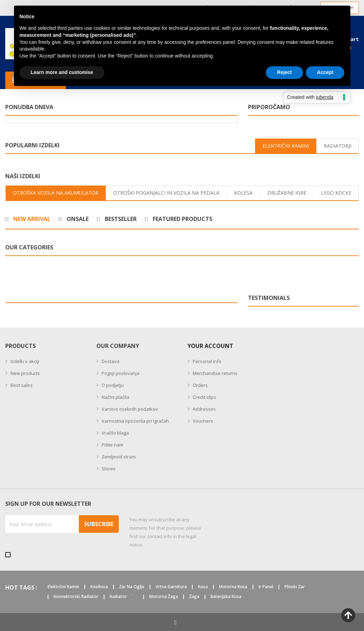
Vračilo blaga (115, 433)
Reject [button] (284, 72)
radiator (118, 597)
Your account (210, 346)
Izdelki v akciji (24, 361)
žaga (194, 597)
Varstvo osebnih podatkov (129, 409)
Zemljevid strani (118, 457)
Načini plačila (115, 397)
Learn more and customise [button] (62, 72)
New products (25, 373)
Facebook (176, 622)
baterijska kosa (226, 597)
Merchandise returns (215, 373)
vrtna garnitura (171, 587)
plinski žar (295, 587)
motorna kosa (233, 587)
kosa (203, 587)
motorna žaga (164, 597)
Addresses (204, 409)
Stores (108, 469)
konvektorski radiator (76, 597)
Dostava (110, 361)
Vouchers (202, 421)
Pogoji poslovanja (120, 373)
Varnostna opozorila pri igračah (135, 421)
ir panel (266, 587)
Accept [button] (325, 72)
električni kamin (63, 587)
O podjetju (112, 385)
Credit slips (204, 397)
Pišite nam (112, 445)
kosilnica (99, 587)
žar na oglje (132, 587)
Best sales (21, 385)
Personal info (207, 361)
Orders (200, 385)
